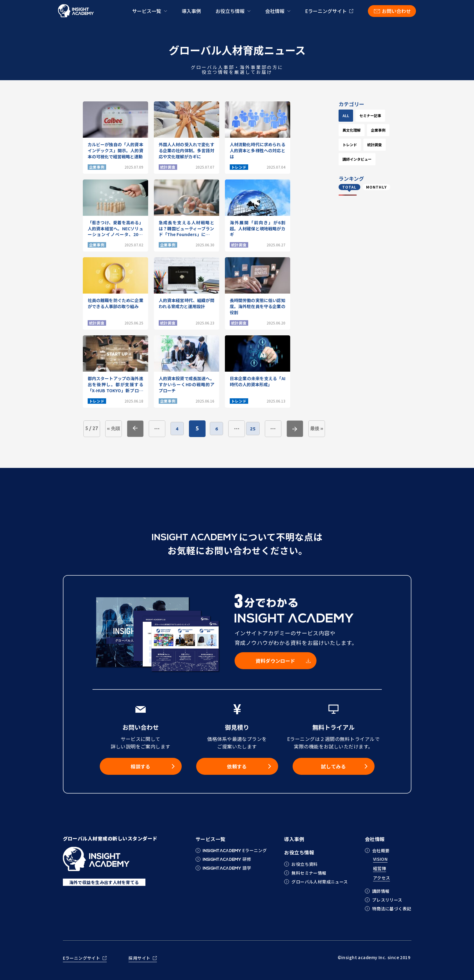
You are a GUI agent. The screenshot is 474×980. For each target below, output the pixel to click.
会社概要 (381, 850)
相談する (141, 766)
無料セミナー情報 (309, 873)
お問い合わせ (396, 11)
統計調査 (360, 188)
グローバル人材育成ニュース (320, 882)
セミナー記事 (364, 130)
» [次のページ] (305, 429)
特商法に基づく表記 (392, 909)
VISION (380, 859)
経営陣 (380, 869)
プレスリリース (387, 900)
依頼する (237, 766)
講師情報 (381, 891)
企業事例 (360, 159)
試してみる (333, 766)
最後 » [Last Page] (327, 428)
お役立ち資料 (305, 864)
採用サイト (139, 958)
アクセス (382, 878)
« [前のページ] (135, 429)
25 (262, 429)
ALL (356, 115)
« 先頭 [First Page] (114, 428)
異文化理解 (362, 145)
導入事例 (191, 11)
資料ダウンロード (275, 661)
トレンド (360, 174)
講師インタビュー (368, 203)
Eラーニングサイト (326, 11)
